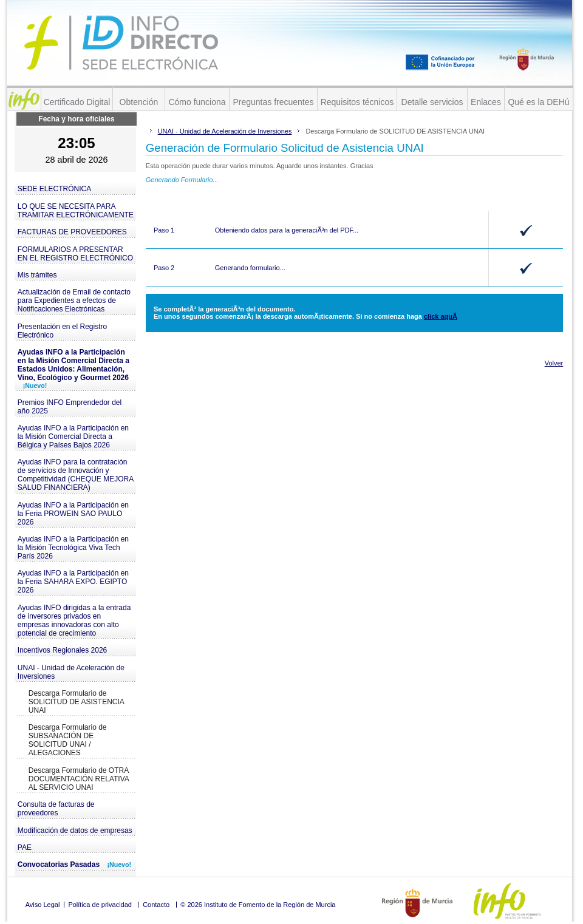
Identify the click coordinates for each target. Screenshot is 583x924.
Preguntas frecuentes (273, 102)
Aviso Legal (43, 905)
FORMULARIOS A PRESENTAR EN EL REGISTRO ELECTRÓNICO (75, 254)
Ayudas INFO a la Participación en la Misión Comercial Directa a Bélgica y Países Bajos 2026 (73, 437)
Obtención (139, 102)
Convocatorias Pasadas (74, 865)
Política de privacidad (100, 905)
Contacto (156, 905)
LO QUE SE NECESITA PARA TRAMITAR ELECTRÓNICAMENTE (76, 211)
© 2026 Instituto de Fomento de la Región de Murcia (258, 905)
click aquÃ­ (441, 316)
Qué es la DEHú (538, 102)
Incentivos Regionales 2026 (62, 650)
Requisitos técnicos (357, 102)
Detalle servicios (432, 102)
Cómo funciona (197, 102)
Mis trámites (37, 275)
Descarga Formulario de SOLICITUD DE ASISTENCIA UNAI (77, 702)
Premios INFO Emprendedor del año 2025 (70, 407)
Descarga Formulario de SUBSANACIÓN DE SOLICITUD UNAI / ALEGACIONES (68, 740)
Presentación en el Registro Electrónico (62, 331)
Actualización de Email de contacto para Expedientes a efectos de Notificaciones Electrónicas (74, 301)
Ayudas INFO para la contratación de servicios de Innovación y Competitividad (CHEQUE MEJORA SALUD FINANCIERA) (76, 475)
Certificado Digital (77, 102)
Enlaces (486, 102)
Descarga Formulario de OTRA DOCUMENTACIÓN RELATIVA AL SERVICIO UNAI (79, 779)
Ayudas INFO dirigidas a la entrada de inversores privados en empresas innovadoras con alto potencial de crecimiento (74, 620)
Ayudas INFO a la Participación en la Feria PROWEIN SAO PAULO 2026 (73, 514)
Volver (554, 363)
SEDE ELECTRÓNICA (54, 189)
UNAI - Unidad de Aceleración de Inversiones (71, 672)
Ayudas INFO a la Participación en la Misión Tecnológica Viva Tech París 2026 (73, 548)
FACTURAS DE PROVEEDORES (72, 232)
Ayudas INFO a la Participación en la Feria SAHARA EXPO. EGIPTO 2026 (73, 582)
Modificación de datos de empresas (75, 831)
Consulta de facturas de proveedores (56, 809)
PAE (25, 848)
